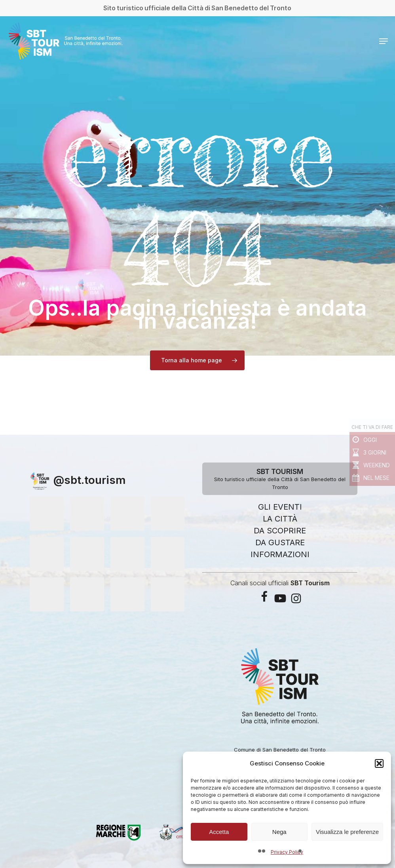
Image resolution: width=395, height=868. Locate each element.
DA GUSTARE (280, 542)
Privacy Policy (287, 852)
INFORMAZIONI (280, 554)
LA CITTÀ (280, 519)
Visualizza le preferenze (347, 832)
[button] (379, 763)
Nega (279, 832)
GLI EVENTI (280, 507)
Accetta (219, 832)
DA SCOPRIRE (280, 531)
